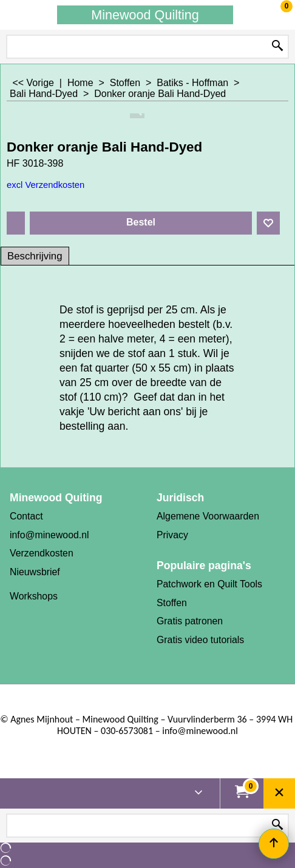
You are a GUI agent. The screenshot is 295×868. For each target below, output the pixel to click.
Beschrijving (35, 256)
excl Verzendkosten (46, 185)
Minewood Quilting (145, 15)
